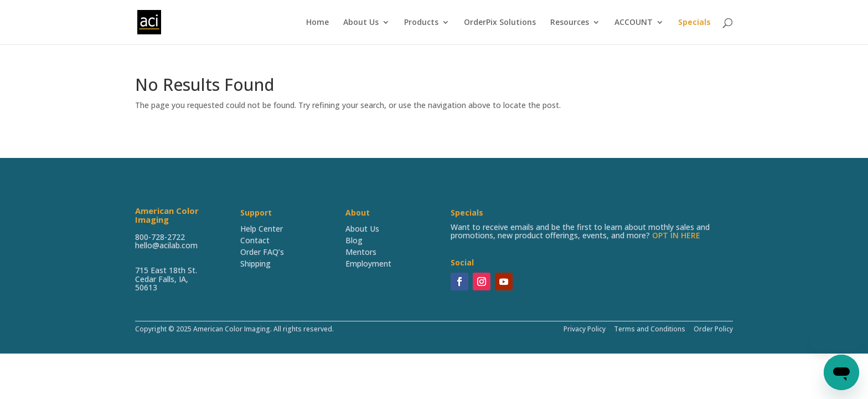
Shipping (255, 264)
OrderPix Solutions (500, 23)
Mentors (361, 252)
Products (421, 23)
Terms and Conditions (650, 329)
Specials (694, 23)
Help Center (262, 229)
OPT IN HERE (676, 235)
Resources (570, 23)
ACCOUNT (634, 23)
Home (317, 23)
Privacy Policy (585, 329)
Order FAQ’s (262, 252)
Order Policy (712, 329)
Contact (255, 240)
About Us (361, 23)
